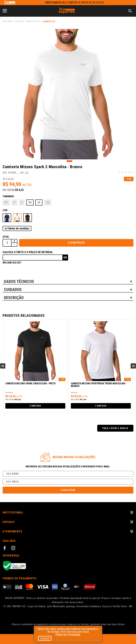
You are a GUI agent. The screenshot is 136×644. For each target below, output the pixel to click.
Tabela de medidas (18, 228)
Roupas (19, 21)
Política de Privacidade (68, 634)
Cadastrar (68, 490)
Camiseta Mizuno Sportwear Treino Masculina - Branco (99, 385)
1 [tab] (69, 161)
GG (30, 202)
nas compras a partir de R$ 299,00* (75, 3)
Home (9, 21)
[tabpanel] (68, 94)
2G (39, 202)
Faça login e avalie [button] (115, 428)
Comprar (76, 243)
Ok (65, 258)
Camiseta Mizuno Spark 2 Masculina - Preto (31, 384)
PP (6, 202)
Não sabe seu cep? (12, 262)
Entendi (45, 638)
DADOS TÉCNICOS (19, 282)
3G (48, 202)
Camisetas (49, 21)
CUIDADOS (13, 290)
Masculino (33, 21)
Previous (3, 366)
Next (133, 366)
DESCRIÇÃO (14, 298)
